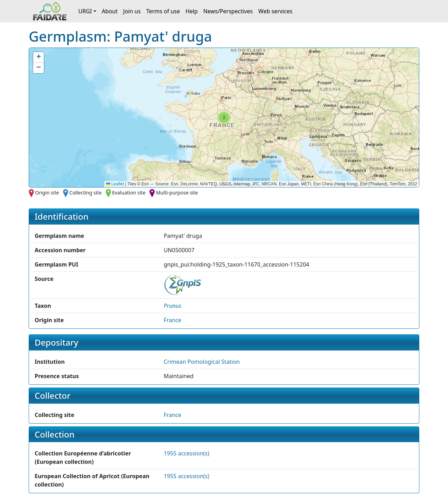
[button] (224, 118)
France (173, 320)
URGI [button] (85, 11)
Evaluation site (129, 193)
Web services (275, 11)
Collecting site (85, 193)
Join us (132, 11)
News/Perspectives (228, 11)
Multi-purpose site (177, 193)
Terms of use (163, 11)
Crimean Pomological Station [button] (202, 362)
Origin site (47, 193)
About (110, 11)
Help (192, 11)
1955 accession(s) (187, 453)
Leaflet (115, 184)
